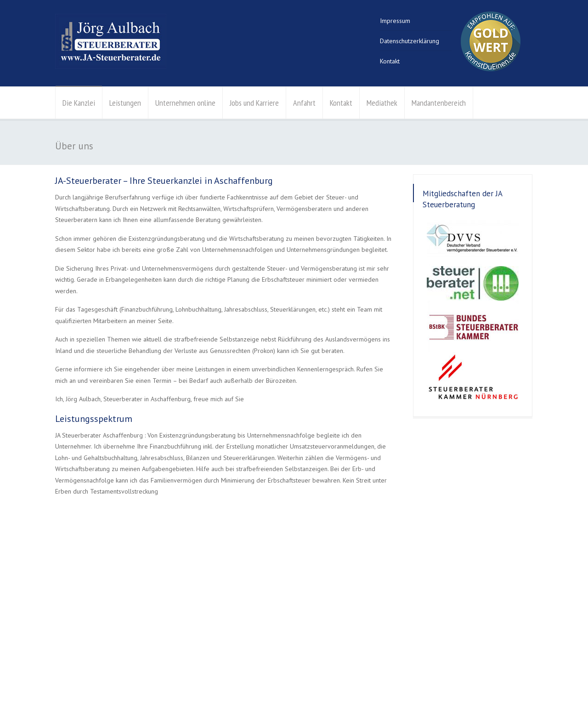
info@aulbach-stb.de (387, 614)
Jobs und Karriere (254, 103)
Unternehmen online (185, 103)
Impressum (395, 21)
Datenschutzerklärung (410, 41)
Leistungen (125, 103)
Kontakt (390, 61)
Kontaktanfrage (379, 637)
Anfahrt (304, 103)
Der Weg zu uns (380, 626)
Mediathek (382, 103)
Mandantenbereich (439, 103)
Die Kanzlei (79, 103)
